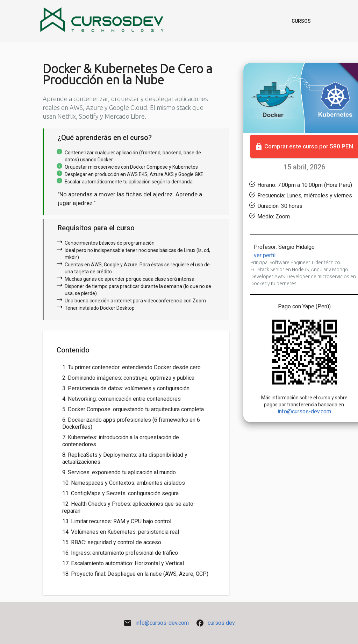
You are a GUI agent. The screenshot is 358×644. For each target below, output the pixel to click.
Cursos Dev (221, 623)
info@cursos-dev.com (304, 411)
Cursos (301, 21)
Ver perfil (265, 255)
